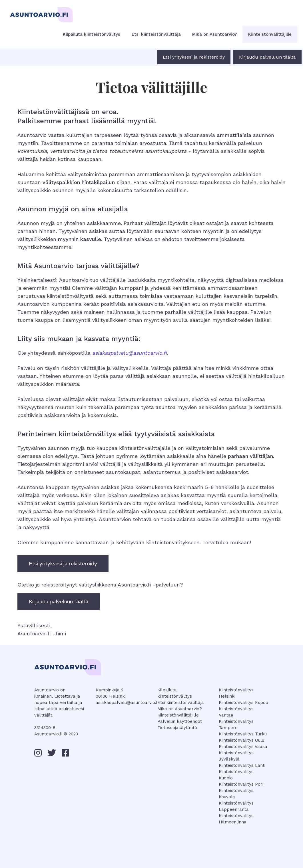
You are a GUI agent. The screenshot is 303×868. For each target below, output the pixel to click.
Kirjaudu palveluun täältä (267, 57)
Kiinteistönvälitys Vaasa (243, 747)
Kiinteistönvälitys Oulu (241, 740)
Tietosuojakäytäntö (177, 728)
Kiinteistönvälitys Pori (241, 784)
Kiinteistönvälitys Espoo (243, 703)
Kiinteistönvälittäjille (270, 34)
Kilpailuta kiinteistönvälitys (92, 34)
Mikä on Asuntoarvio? (214, 34)
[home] (40, 10)
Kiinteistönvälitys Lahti (242, 765)
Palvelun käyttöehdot (180, 721)
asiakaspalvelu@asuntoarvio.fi (127, 703)
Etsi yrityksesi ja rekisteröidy (194, 57)
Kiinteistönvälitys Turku (243, 734)
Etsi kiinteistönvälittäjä (156, 34)
